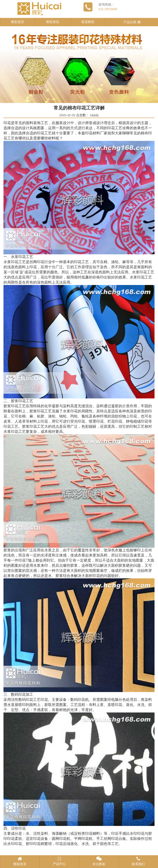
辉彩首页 (18, 22)
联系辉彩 (88, 22)
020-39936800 (108, 9)
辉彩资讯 (53, 22)
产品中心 (59, 861)
